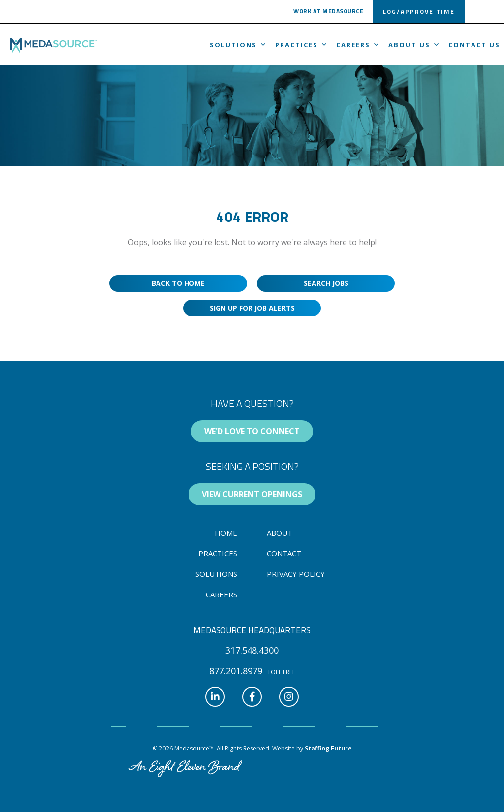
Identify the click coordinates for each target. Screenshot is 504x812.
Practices (302, 45)
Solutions (238, 45)
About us (414, 45)
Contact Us (474, 45)
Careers (358, 45)
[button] (328, 13)
